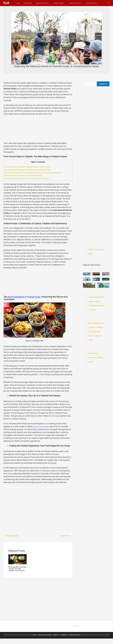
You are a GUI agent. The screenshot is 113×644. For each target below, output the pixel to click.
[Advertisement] (38, 130)
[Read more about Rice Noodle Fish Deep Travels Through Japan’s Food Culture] (17, 559)
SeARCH (103, 84)
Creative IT (76, 631)
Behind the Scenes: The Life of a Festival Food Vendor (26, 175)
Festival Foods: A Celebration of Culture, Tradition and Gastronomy (31, 170)
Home (38, 640)
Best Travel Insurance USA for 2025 (95, 362)
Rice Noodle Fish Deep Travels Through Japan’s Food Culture (17, 569)
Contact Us (62, 640)
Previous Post (11, 536)
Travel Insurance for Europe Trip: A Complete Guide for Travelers (96, 306)
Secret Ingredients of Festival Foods (25, 297)
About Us (56, 640)
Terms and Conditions (72, 640)
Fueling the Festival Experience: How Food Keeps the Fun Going (30, 178)
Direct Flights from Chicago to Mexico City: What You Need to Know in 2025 (96, 336)
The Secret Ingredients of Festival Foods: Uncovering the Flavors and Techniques (37, 173)
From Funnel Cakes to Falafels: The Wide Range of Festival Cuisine (31, 167)
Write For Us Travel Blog (46, 640)
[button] (109, 3)
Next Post (67, 536)
